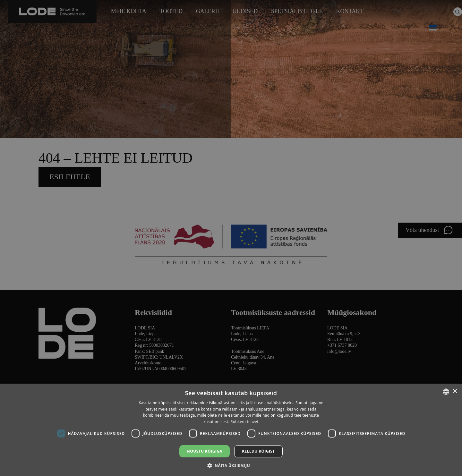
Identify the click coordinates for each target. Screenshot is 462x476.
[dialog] (231, 238)
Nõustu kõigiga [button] (205, 451)
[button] (231, 465)
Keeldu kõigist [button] (258, 451)
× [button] (455, 391)
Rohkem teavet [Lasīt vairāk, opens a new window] (244, 422)
